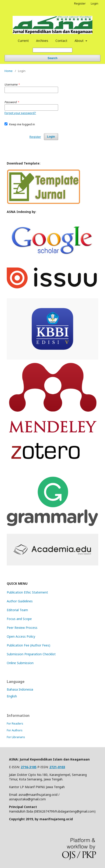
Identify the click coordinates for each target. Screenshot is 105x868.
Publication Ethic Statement (27, 592)
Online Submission (20, 663)
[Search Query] (52, 50)
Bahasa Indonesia (20, 689)
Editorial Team (17, 610)
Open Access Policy (21, 636)
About (80, 41)
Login (95, 3)
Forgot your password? (20, 113)
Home (9, 71)
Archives (42, 41)
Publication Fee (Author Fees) (29, 645)
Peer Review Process (22, 628)
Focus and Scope (19, 619)
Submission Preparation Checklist (31, 654)
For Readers (15, 723)
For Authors (15, 730)
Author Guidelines (20, 601)
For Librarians (16, 737)
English (12, 696)
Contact (61, 41)
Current (23, 41)
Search (52, 58)
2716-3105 (29, 767)
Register (80, 3)
